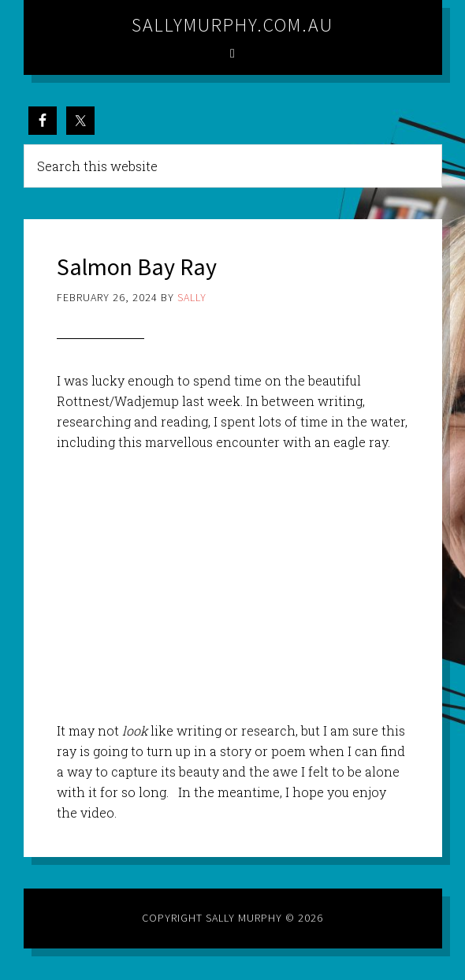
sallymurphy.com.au (232, 25)
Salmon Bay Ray (137, 266)
